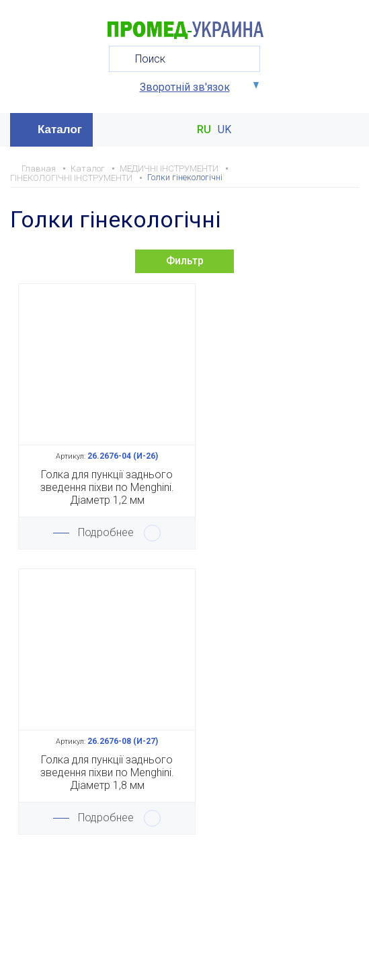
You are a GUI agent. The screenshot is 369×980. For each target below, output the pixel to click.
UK (224, 130)
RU (204, 130)
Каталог (60, 129)
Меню (347, 130)
